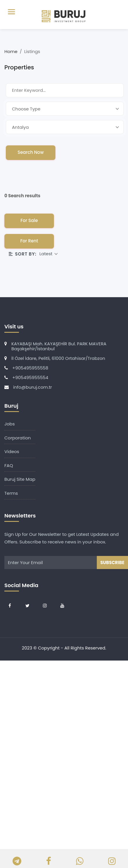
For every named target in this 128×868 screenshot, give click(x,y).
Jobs (10, 424)
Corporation (18, 438)
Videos (12, 451)
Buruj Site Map (20, 479)
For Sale (29, 220)
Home (12, 51)
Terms (11, 493)
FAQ (9, 465)
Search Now (31, 152)
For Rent (29, 241)
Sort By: (23, 254)
